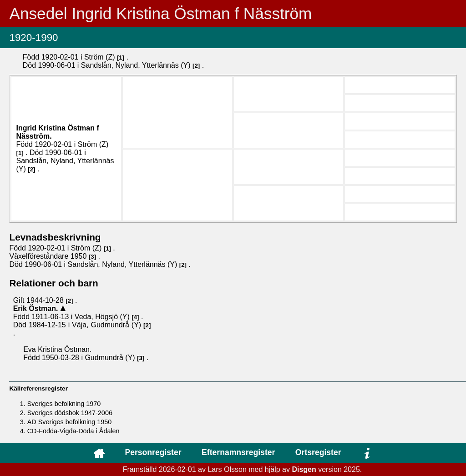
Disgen (304, 469)
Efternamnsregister (238, 452)
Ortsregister (318, 452)
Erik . (37, 308)
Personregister (153, 452)
